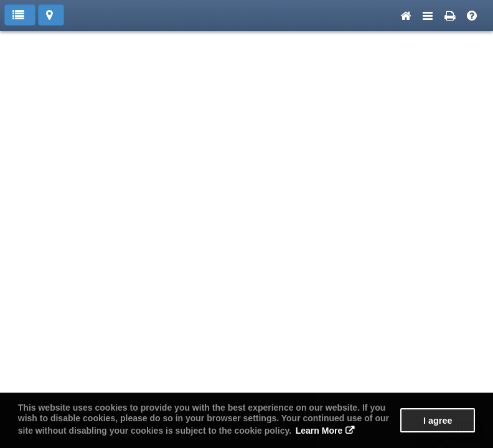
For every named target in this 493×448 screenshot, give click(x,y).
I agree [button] (438, 421)
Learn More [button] (319, 431)
